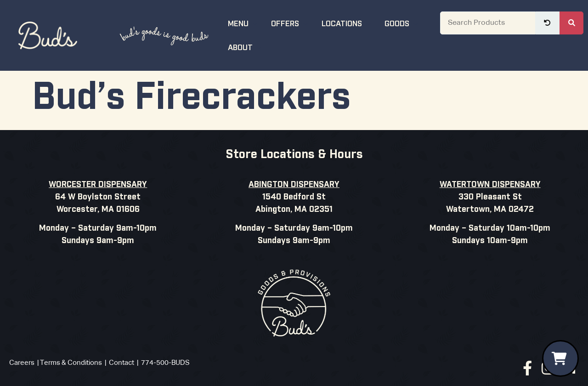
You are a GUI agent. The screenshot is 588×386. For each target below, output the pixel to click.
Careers (22, 363)
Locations (348, 23)
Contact (122, 363)
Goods (403, 23)
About (246, 47)
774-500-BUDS (165, 363)
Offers (291, 23)
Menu (244, 23)
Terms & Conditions (71, 363)
